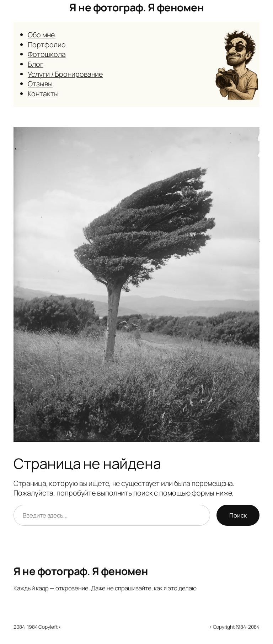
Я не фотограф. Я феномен (136, 7)
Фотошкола (47, 54)
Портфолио (47, 45)
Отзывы (40, 84)
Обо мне (41, 35)
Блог (36, 64)
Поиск (238, 515)
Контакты (43, 94)
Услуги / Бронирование (65, 74)
